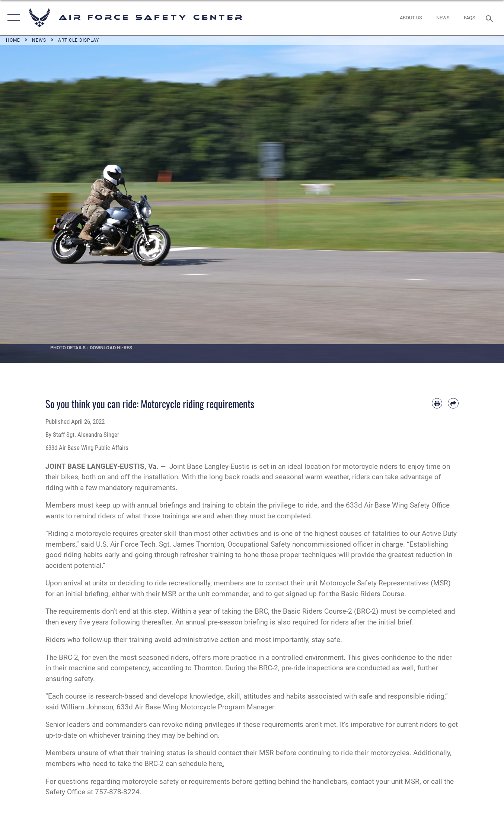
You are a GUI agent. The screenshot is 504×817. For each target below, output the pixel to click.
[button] (12, 18)
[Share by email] (453, 403)
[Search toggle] (491, 18)
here (216, 764)
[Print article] (437, 403)
